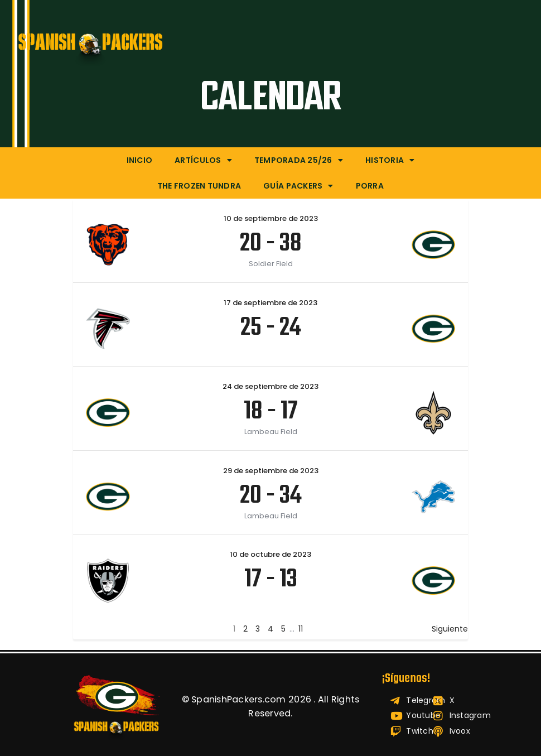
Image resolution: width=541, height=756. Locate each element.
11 (301, 629)
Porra (370, 186)
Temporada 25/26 (299, 160)
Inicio (140, 160)
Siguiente (450, 629)
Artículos (203, 160)
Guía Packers (298, 186)
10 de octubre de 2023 (270, 554)
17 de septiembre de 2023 (270, 303)
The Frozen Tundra (199, 186)
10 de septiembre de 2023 (271, 218)
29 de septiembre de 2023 (271, 471)
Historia (390, 160)
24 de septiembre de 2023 (270, 386)
